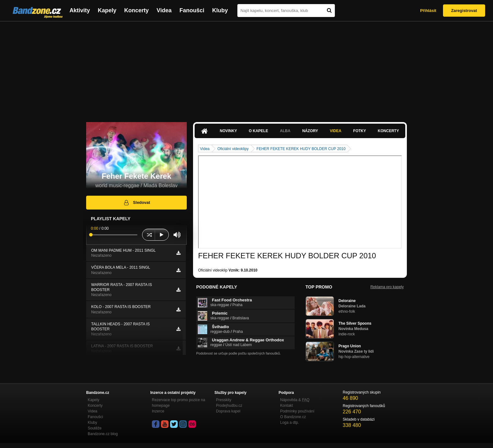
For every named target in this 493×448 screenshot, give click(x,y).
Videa (164, 10)
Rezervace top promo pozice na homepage (178, 403)
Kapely (107, 10)
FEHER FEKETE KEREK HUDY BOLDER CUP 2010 (301, 149)
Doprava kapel (228, 411)
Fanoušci (192, 10)
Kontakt (287, 406)
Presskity (224, 400)
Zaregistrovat (464, 11)
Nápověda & (295, 400)
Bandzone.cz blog (103, 434)
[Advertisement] (246, 69)
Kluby (220, 10)
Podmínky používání (297, 411)
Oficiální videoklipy (233, 149)
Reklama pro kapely (387, 287)
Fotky (360, 131)
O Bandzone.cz (293, 417)
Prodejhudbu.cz (229, 406)
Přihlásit (428, 11)
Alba (285, 131)
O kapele (258, 131)
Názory (310, 131)
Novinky (228, 131)
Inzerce (158, 411)
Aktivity (80, 10)
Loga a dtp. (290, 423)
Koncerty (136, 10)
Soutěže (95, 428)
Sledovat (137, 203)
